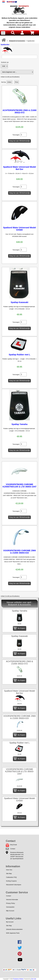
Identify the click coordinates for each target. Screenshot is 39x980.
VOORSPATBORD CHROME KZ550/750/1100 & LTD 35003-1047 (19, 486)
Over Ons (9, 870)
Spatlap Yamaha (19, 424)
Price (17, 82)
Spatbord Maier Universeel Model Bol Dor (20, 168)
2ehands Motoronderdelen (14, 929)
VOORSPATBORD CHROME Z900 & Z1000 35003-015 (20, 552)
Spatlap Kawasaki (19, 302)
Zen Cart (34, 979)
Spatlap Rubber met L (19, 355)
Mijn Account (10, 911)
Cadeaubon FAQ (11, 877)
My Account (10, 922)
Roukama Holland (18, 979)
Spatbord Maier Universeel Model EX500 (20, 229)
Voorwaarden (10, 907)
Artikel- (9, 82)
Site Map (9, 874)
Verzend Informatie (12, 900)
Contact (13, 849)
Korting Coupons (11, 881)
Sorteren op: (5, 62)
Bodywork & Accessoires (17, 41)
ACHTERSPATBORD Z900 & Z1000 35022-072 (20, 111)
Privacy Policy (11, 903)
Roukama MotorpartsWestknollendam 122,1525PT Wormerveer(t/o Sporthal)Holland (17, 856)
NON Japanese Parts (13, 933)
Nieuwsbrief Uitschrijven (14, 885)
